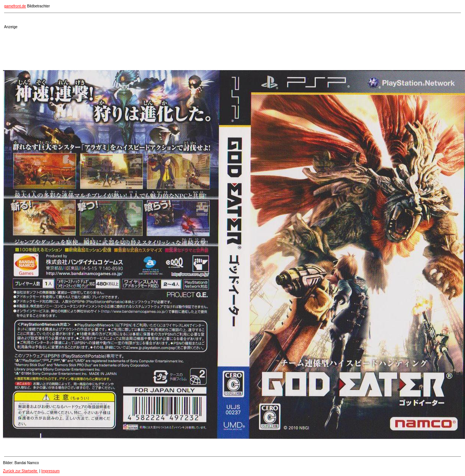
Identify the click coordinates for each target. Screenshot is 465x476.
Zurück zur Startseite (21, 471)
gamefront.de (15, 6)
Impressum (50, 471)
